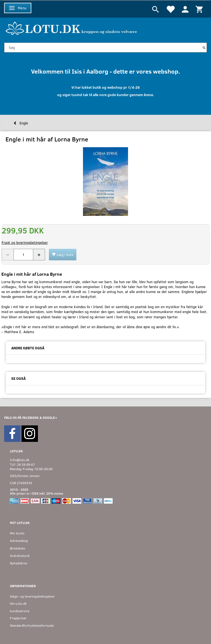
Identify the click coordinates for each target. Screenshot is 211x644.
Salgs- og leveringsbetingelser (32, 596)
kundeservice (20, 611)
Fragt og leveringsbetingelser (25, 242)
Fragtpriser (18, 618)
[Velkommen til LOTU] (72, 28)
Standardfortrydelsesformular (32, 625)
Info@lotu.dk (20, 460)
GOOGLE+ (50, 418)
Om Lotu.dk (18, 603)
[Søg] (204, 48)
